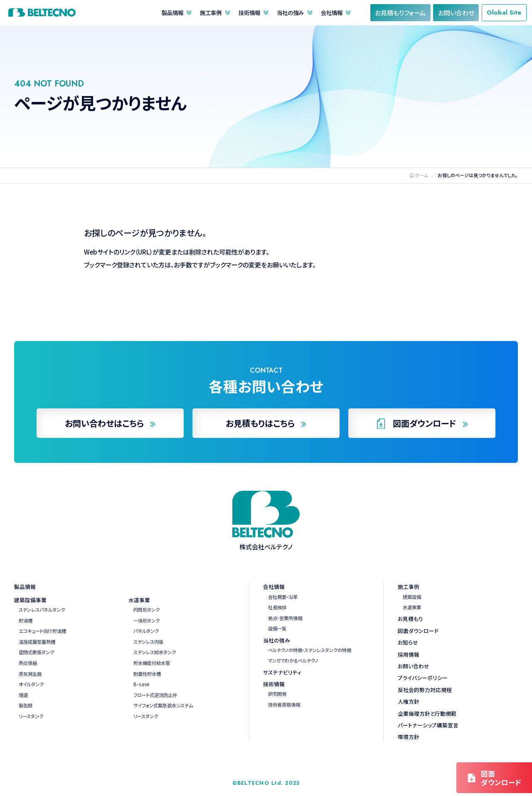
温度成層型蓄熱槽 (37, 642)
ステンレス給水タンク (155, 652)
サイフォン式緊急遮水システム (163, 705)
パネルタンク (146, 631)
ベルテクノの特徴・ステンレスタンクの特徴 (310, 650)
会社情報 (332, 12)
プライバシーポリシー (423, 678)
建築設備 (412, 597)
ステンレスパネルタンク (42, 610)
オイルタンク (31, 684)
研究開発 (277, 694)
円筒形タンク (147, 610)
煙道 (23, 695)
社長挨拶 (277, 607)
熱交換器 (28, 663)
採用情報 (409, 654)
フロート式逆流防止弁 (155, 695)
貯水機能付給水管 (152, 663)
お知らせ (408, 642)
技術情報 (249, 12)
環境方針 (409, 737)
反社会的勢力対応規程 (425, 690)
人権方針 (409, 701)
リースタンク (31, 716)
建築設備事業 (30, 600)
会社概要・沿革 (283, 597)
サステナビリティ (282, 672)
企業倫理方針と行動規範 (427, 713)
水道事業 (139, 600)
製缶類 (26, 705)
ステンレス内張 (148, 642)
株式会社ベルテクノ (42, 12)
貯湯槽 (26, 620)
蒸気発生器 (30, 674)
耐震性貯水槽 (147, 674)
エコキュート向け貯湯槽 (42, 631)
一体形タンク (147, 620)
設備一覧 (277, 628)
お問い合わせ (414, 666)
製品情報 (172, 12)
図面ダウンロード (418, 631)
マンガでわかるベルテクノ (293, 660)
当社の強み (290, 12)
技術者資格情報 (284, 705)
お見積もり (410, 619)
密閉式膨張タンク (36, 652)
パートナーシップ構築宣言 (428, 725)
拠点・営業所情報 (285, 618)
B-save (142, 684)
